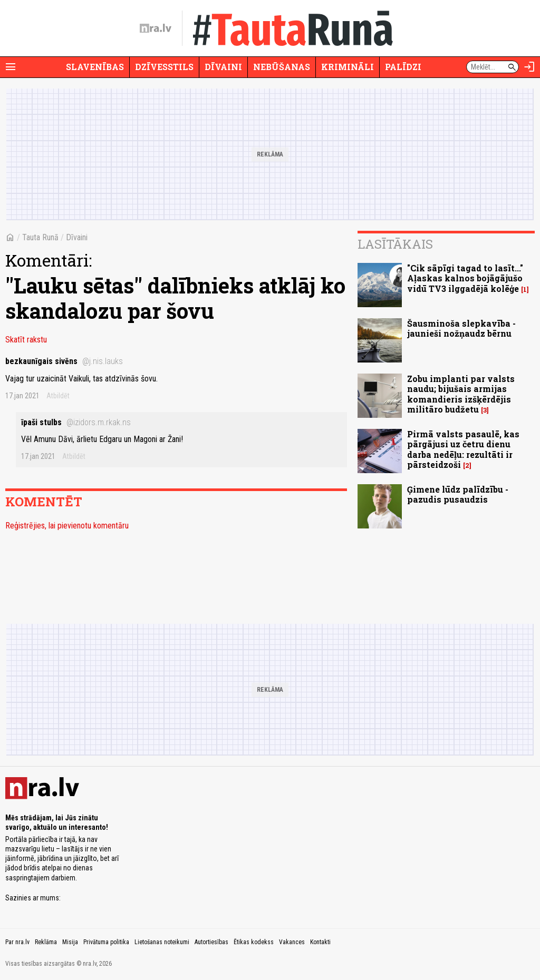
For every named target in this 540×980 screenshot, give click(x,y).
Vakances (292, 942)
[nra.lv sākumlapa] (156, 28)
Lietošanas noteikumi (162, 942)
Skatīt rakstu (26, 340)
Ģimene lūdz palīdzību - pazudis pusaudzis (458, 494)
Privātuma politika (106, 942)
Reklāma (46, 942)
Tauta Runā (40, 237)
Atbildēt (58, 396)
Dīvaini (223, 67)
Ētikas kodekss (254, 942)
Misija (70, 942)
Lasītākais (395, 244)
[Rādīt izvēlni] (11, 67)
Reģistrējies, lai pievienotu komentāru (67, 526)
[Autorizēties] (529, 67)
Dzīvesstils (164, 67)
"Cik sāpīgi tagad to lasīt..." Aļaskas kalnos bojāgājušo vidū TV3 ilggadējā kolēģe (465, 278)
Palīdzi (403, 67)
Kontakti (320, 942)
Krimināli (348, 67)
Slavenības (95, 67)
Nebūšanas (282, 67)
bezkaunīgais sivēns (64, 361)
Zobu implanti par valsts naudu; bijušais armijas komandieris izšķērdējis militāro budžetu (461, 394)
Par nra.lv (17, 942)
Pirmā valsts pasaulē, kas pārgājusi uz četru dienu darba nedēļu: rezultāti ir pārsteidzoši (463, 449)
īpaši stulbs (76, 422)
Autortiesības (211, 942)
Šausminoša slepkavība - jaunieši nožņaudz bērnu (461, 328)
